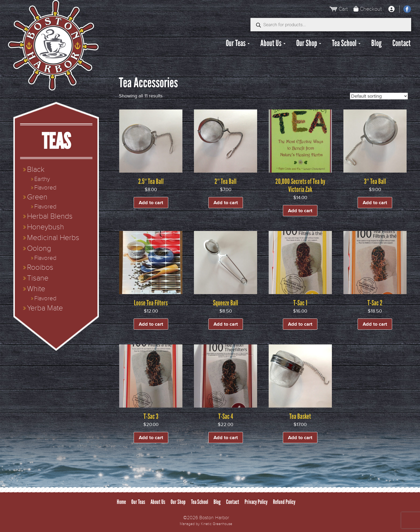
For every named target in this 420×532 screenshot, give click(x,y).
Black (36, 170)
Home (121, 502)
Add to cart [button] (151, 203)
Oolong (39, 248)
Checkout (371, 9)
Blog (376, 43)
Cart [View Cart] (343, 9)
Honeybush (46, 227)
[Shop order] (379, 96)
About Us (273, 43)
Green (37, 197)
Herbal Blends (50, 216)
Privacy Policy (256, 502)
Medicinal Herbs (53, 238)
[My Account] (391, 9)
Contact (402, 43)
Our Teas (238, 43)
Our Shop (309, 43)
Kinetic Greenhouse (217, 524)
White (36, 289)
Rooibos (40, 267)
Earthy (42, 179)
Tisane (38, 278)
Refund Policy (284, 502)
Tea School (346, 43)
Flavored (45, 188)
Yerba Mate (45, 308)
